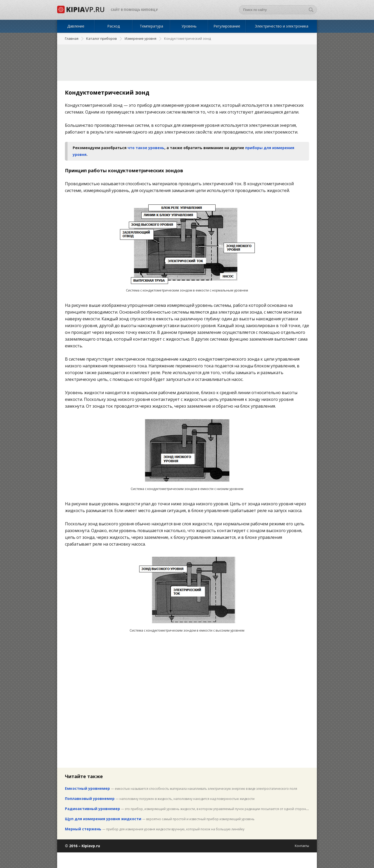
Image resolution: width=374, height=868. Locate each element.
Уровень (189, 26)
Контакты (302, 846)
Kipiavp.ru (91, 846)
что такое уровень (146, 148)
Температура (151, 26)
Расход (113, 26)
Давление (76, 26)
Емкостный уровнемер (88, 788)
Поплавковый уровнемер (90, 799)
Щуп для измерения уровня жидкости (103, 819)
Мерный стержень (83, 829)
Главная (72, 39)
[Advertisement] (187, 63)
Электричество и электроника (282, 26)
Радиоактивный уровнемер (92, 809)
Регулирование (227, 26)
